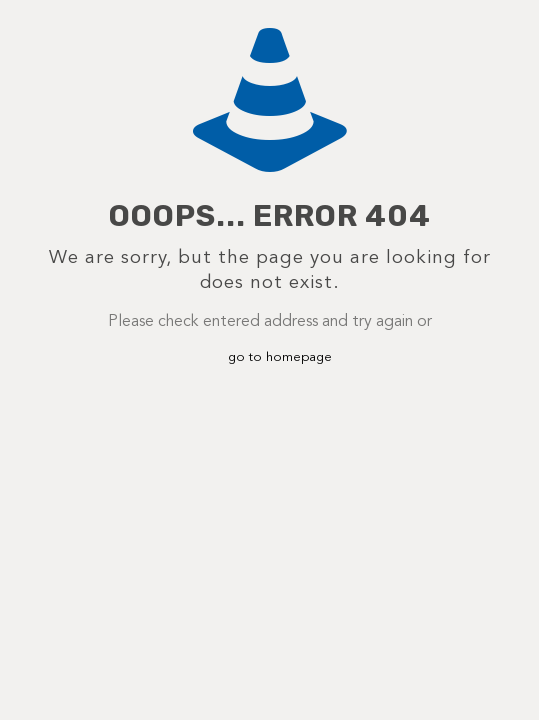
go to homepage (280, 357)
